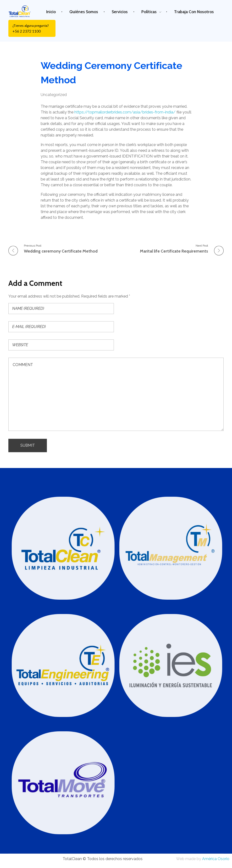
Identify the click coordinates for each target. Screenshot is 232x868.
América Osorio (216, 859)
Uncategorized (54, 95)
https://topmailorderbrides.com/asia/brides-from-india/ (125, 112)
